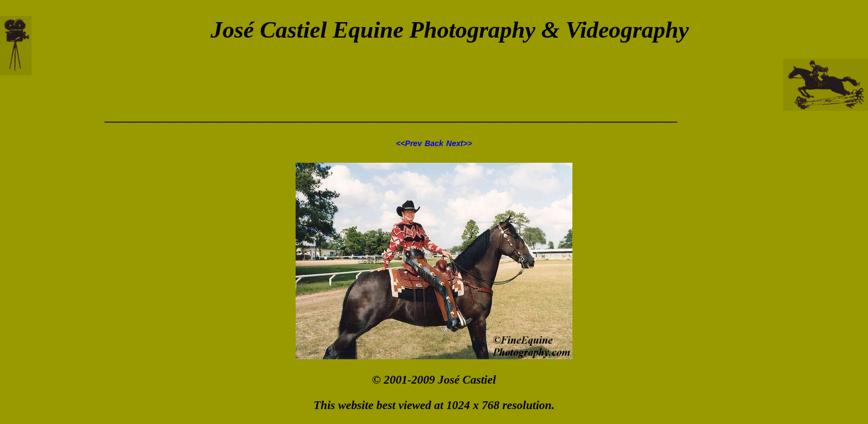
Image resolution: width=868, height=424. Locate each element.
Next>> (459, 143)
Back (434, 143)
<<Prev (409, 143)
